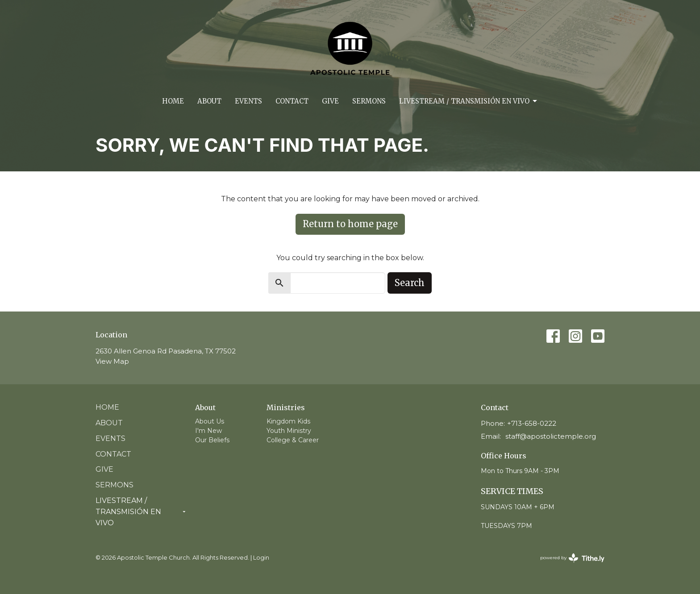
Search (410, 283)
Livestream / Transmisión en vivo (469, 101)
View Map (112, 361)
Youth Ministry (289, 431)
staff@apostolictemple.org (551, 436)
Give (330, 101)
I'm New (208, 431)
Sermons (369, 101)
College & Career (293, 440)
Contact (292, 101)
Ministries (286, 407)
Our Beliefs (212, 440)
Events (248, 101)
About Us (210, 421)
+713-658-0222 (532, 423)
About (209, 101)
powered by (572, 558)
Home (173, 101)
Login (261, 558)
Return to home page (350, 224)
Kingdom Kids (288, 421)
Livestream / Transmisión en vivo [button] (141, 512)
